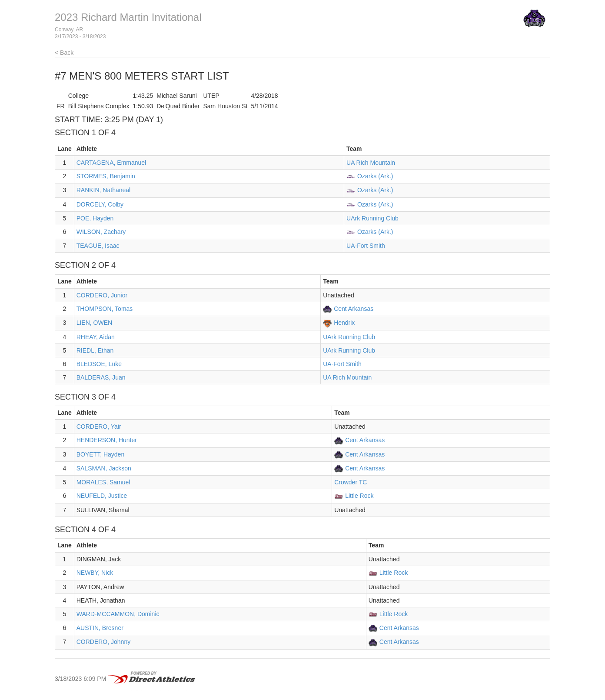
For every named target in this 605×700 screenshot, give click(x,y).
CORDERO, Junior (102, 295)
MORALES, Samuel (103, 482)
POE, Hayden (95, 218)
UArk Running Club (372, 218)
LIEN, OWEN (94, 323)
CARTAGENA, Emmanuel (111, 163)
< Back (64, 53)
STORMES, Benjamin (106, 176)
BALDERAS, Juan (101, 377)
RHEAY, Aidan (96, 337)
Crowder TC (351, 482)
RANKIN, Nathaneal (104, 190)
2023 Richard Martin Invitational (128, 17)
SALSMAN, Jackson (104, 468)
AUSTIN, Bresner (100, 628)
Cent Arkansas (354, 309)
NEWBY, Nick (95, 573)
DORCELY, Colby (100, 204)
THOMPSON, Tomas (105, 309)
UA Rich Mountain (371, 163)
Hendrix (344, 323)
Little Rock (359, 496)
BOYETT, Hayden (101, 454)
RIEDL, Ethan (95, 350)
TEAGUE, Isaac (98, 246)
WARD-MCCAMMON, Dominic (118, 614)
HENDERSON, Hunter (107, 440)
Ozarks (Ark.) (375, 176)
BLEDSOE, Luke (99, 364)
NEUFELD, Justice (102, 496)
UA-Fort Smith (366, 246)
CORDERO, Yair (99, 427)
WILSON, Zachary (101, 232)
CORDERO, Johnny (103, 642)
